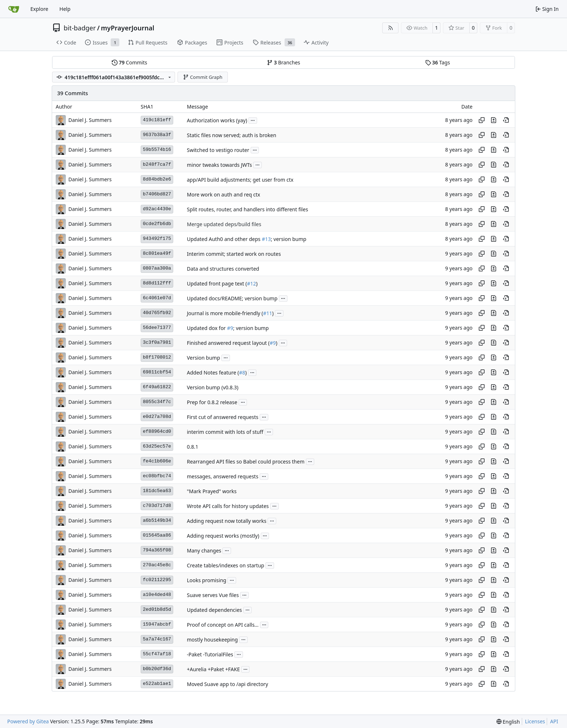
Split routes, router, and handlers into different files (248, 209)
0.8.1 (193, 447)
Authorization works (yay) (217, 120)
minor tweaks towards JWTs (219, 165)
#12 (251, 283)
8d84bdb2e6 (157, 179)
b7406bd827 (157, 194)
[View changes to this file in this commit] (494, 120)
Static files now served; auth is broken (232, 135)
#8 (242, 373)
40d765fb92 (157, 313)
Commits (129, 62)
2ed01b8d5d (157, 610)
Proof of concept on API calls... (223, 625)
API (554, 721)
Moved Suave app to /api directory (228, 684)
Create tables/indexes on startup (226, 565)
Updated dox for (207, 328)
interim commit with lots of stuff (225, 432)
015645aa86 (157, 535)
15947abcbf (157, 624)
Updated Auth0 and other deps (224, 239)
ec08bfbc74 (157, 476)
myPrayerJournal (127, 28)
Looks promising (207, 580)
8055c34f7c (157, 402)
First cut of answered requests (223, 417)
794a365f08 (157, 550)
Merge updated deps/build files (224, 224)
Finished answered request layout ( (228, 343)
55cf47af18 (157, 654)
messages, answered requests (223, 476)
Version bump (204, 358)
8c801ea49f (157, 253)
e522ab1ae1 (157, 684)
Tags (438, 62)
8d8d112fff (157, 283)
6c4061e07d (157, 298)
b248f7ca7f (157, 164)
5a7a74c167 (157, 639)
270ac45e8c (157, 565)
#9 (230, 328)
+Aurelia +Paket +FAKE (214, 669)
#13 (266, 239)
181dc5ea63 (157, 491)
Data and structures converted (223, 269)
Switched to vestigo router (218, 150)
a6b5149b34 (157, 520)
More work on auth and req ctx (224, 194)
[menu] (508, 722)
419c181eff (157, 120)
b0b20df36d (157, 669)
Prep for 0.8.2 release (212, 402)
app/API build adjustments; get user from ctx (240, 180)
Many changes (204, 551)
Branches (283, 62)
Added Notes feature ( (213, 373)
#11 (268, 313)
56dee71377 (157, 328)
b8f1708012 (157, 357)
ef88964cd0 (157, 431)
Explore (39, 9)
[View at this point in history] (506, 120)
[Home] (14, 9)
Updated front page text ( (217, 283)
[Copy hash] (482, 120)
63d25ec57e (157, 446)
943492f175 (157, 239)
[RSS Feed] (391, 28)
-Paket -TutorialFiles (210, 654)
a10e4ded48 (157, 595)
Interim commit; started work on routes (234, 254)
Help (65, 9)
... (253, 120)
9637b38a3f (157, 135)
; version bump (289, 239)
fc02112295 (157, 580)
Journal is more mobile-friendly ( (225, 313)
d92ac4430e (157, 209)
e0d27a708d (157, 417)
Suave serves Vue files (213, 595)
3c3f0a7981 (157, 342)
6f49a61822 (157, 387)
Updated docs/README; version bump (232, 298)
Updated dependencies (214, 610)
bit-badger (80, 28)
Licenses (535, 721)
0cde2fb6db (157, 224)
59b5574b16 (157, 150)
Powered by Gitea (28, 721)
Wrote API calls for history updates (228, 506)
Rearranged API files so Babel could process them (246, 462)
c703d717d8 (157, 506)
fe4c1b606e (157, 461)
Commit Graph (203, 77)
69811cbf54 (157, 372)
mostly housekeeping (212, 640)
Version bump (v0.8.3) (213, 387)
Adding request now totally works (227, 521)
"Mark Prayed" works (212, 491)
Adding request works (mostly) (223, 536)
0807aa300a (157, 268)
